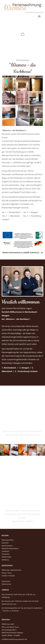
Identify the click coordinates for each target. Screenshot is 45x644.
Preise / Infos (7, 573)
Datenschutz (39, 12)
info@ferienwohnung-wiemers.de (14, 639)
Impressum (29, 12)
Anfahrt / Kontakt (8, 576)
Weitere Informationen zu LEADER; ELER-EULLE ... (22, 253)
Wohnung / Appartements (11, 570)
